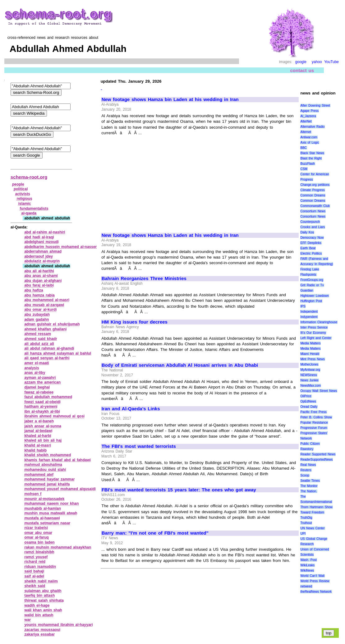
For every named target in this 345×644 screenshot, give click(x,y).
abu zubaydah (37, 315)
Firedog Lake (310, 269)
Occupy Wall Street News (319, 391)
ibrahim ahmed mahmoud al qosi (54, 416)
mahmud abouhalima (43, 465)
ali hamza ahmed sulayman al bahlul (58, 353)
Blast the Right (311, 158)
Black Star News (312, 153)
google (301, 62)
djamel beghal (37, 387)
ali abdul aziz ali (39, 344)
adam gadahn (37, 320)
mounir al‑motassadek (44, 499)
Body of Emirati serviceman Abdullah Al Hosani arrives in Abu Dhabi (180, 365)
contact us (302, 70)
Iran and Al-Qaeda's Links (131, 409)
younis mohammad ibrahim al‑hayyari (58, 625)
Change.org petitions (315, 185)
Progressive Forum (314, 428)
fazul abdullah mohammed (48, 397)
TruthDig (306, 518)
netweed (306, 586)
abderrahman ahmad (43, 251)
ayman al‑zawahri (40, 378)
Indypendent (309, 317)
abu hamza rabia (39, 295)
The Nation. (308, 491)
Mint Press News (312, 359)
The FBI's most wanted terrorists (139, 446)
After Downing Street (315, 106)
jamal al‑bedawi (38, 431)
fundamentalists (34, 209)
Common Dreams (313, 195)
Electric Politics (311, 253)
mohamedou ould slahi (45, 470)
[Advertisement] (154, 181)
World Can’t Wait (312, 576)
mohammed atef (39, 475)
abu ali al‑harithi (39, 271)
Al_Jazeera (308, 116)
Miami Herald (310, 354)
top (329, 633)
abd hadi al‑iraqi (39, 237)
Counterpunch (310, 222)
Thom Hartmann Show (316, 507)
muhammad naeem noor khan (51, 504)
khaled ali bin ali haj (43, 440)
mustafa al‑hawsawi (42, 518)
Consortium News (313, 211)
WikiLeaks (307, 565)
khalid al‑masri (38, 445)
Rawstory (307, 449)
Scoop (305, 475)
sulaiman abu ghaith (43, 591)
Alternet (306, 132)
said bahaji (34, 571)
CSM (304, 169)
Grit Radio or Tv (312, 285)
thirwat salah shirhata (44, 600)
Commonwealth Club (315, 206)
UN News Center (312, 528)
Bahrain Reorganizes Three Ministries (144, 278)
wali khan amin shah (43, 610)
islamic (25, 204)
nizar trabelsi (36, 528)
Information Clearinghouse (319, 322)
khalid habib (35, 450)
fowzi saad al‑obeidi (42, 402)
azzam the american (42, 382)
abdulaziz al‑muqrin (42, 261)
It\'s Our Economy (313, 333)
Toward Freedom (312, 512)
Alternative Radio (312, 127)
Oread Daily (309, 407)
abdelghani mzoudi (41, 242)
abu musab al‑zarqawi (44, 305)
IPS (303, 306)
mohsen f (33, 494)
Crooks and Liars (313, 227)
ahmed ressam (38, 334)
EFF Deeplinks (311, 243)
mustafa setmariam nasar (47, 523)
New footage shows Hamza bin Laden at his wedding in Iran (170, 99)
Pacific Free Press (313, 412)
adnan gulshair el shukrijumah (52, 324)
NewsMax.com (310, 386)
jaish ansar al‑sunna (43, 426)
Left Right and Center (316, 338)
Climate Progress (312, 190)
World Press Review (315, 581)
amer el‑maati (37, 363)
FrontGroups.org (312, 280)
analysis (32, 368)
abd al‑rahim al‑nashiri (45, 232)
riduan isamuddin (40, 567)
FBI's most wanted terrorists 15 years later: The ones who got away (179, 490)
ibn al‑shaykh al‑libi (42, 412)
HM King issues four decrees (135, 322)
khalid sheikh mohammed (48, 455)
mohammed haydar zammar (49, 479)
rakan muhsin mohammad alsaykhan (58, 547)
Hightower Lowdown (315, 296)
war (28, 620)
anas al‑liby (35, 373)
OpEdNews (308, 401)
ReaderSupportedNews (316, 460)
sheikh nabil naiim (41, 581)
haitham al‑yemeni (41, 407)
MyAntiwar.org (310, 370)
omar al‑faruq (36, 537)
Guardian (307, 290)
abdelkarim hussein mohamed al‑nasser (60, 247)
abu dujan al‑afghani (43, 281)
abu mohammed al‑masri (47, 300)
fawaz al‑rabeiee (39, 392)
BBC (304, 148)
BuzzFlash (308, 164)
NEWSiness (308, 375)
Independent (309, 312)
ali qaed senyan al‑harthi (47, 358)
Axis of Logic (310, 143)
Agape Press (309, 111)
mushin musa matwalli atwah (51, 513)
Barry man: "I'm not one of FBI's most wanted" (155, 533)
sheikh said (35, 586)
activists (23, 194)
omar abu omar (38, 533)
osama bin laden (39, 542)
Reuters (306, 470)
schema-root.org (29, 177)
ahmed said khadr (41, 339)
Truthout (306, 523)
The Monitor (309, 486)
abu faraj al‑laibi (39, 285)
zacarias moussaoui (42, 630)
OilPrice (306, 396)
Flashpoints (308, 275)
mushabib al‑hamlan (43, 508)
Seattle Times (310, 481)
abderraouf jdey (39, 256)
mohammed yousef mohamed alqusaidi (60, 489)
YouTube (331, 62)
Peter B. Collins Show (316, 417)
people (18, 184)
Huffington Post (311, 301)
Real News (308, 465)
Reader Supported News (318, 454)
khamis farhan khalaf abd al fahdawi (57, 460)
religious (25, 199)
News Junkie (309, 380)
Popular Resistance (314, 423)
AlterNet (306, 121)
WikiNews (307, 570)
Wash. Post (308, 560)
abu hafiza (34, 290)
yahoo (317, 62)
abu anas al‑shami (41, 276)
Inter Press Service (314, 327)
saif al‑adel (34, 576)
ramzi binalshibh (39, 552)
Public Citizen (310, 444)
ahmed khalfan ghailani (45, 329)
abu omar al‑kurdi (40, 310)
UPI (303, 534)
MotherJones (309, 364)
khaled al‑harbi (38, 436)
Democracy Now (312, 238)
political (21, 189)
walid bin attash (39, 615)
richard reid (35, 562)
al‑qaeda (29, 213)
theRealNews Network (316, 592)
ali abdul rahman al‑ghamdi (49, 348)
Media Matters (310, 343)
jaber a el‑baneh (39, 421)
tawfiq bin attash (39, 596)
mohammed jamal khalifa (47, 484)
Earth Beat (308, 248)
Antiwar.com (309, 137)
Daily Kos (307, 232)
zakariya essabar (39, 634)
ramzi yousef (36, 557)
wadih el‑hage (37, 605)
